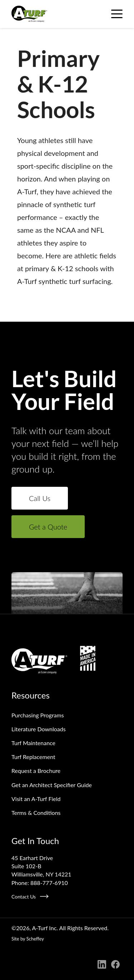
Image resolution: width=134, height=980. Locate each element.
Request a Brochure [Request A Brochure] (36, 771)
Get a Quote (48, 527)
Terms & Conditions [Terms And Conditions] (36, 813)
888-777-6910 (49, 883)
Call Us (40, 498)
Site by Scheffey (28, 939)
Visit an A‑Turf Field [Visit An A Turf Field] (36, 799)
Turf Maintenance (33, 743)
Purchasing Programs (38, 715)
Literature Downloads (39, 729)
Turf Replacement (33, 757)
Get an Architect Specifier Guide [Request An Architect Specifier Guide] (52, 785)
